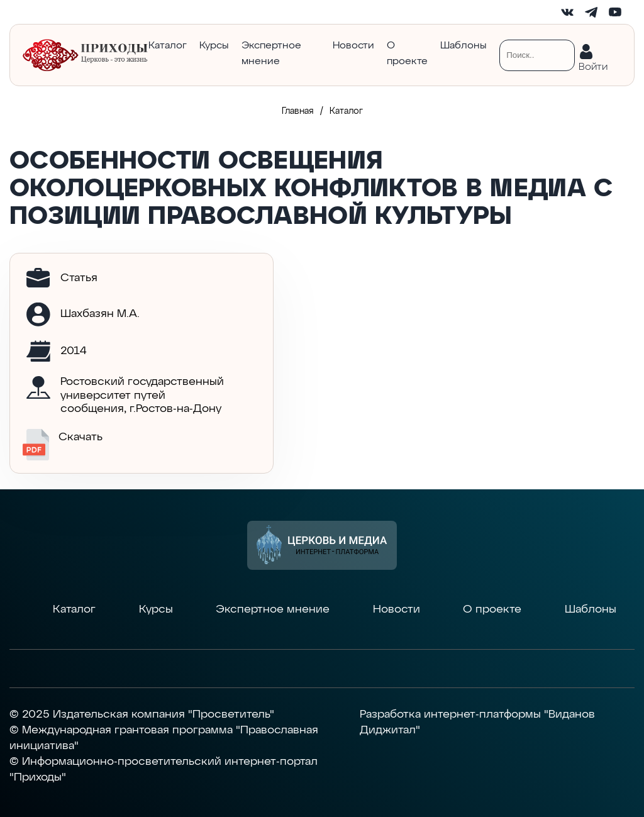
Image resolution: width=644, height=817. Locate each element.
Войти (593, 64)
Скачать (63, 445)
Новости (353, 46)
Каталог (168, 46)
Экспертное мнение (271, 54)
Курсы (214, 46)
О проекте (407, 54)
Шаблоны (464, 46)
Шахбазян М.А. (100, 314)
